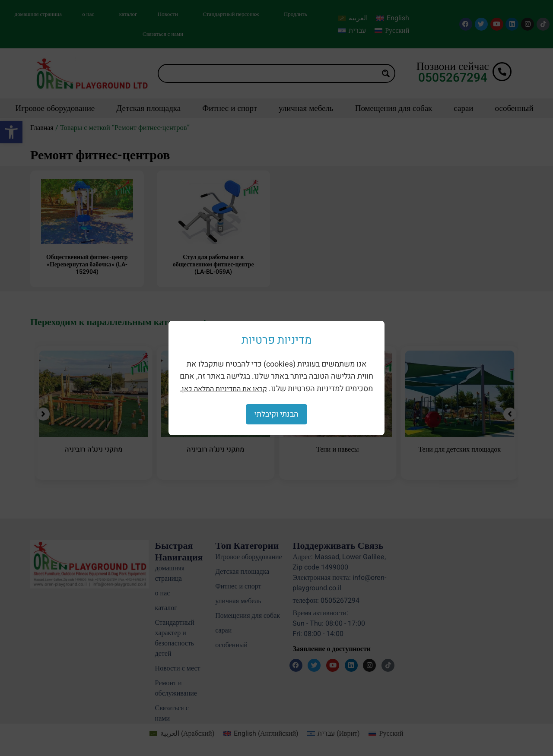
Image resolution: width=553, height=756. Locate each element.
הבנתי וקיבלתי (276, 414)
